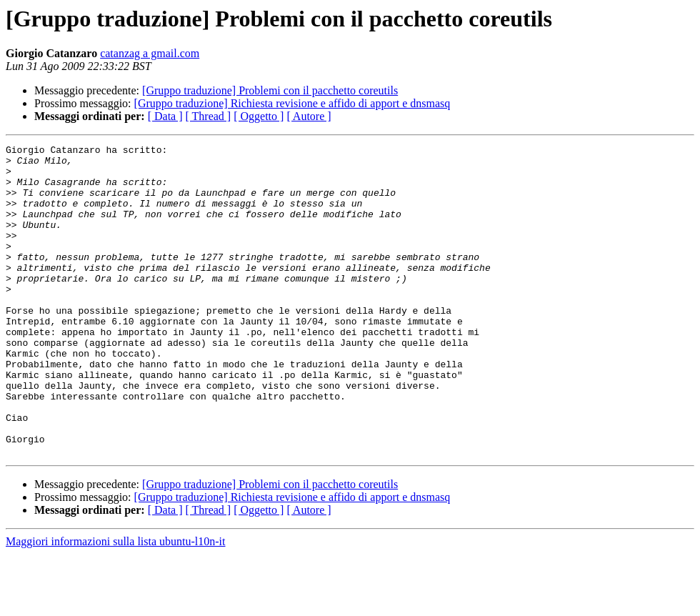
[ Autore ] (309, 116)
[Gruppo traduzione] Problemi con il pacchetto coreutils (270, 90)
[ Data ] (165, 116)
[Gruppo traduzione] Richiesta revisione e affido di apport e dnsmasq (292, 103)
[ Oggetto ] (259, 116)
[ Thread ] (209, 116)
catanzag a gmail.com (150, 53)
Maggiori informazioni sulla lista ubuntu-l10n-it (116, 603)
